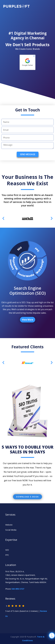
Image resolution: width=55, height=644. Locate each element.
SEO (7, 550)
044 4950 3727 (18, 589)
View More (28, 320)
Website (9, 525)
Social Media (11, 530)
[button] (27, 497)
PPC (7, 555)
